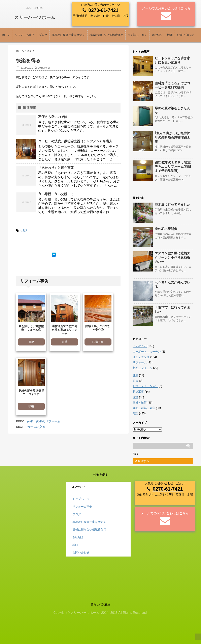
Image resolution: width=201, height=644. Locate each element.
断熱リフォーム (142, 368)
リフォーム (140, 362)
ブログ (43, 35)
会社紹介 (157, 35)
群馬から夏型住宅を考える (68, 35)
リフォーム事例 (25, 35)
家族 (135, 381)
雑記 (24, 231)
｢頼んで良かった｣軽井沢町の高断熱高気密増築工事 (172, 137)
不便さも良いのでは (53, 117)
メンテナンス (141, 357)
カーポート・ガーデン (147, 352)
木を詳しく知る (137, 35)
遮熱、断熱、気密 (144, 408)
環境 (135, 397)
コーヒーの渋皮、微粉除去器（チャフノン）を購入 (75, 141)
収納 (31, 406)
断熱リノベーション (145, 386)
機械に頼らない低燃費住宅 (106, 35)
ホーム (6, 35)
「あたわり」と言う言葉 (56, 168)
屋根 (31, 342)
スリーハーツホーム (35, 17)
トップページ (81, 499)
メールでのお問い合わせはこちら (166, 8)
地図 (170, 35)
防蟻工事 (98, 342)
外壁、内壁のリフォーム (44, 421)
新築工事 (138, 392)
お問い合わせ (185, 35)
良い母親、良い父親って (56, 194)
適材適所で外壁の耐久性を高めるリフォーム (65, 330)
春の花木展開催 (166, 229)
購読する (142, 461)
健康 (135, 375)
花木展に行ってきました (172, 204)
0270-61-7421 (103, 10)
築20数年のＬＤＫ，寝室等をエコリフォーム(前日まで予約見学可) (173, 167)
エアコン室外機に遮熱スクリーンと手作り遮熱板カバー (172, 257)
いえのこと (140, 346)
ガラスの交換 (36, 427)
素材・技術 (140, 403)
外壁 (65, 342)
